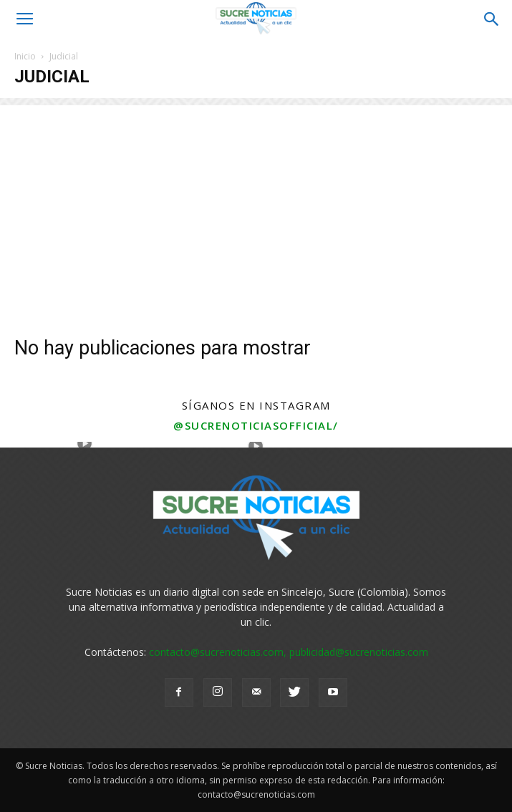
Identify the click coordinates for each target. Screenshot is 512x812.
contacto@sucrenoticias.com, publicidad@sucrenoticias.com (289, 652)
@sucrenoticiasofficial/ (256, 425)
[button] (492, 19)
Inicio (25, 56)
